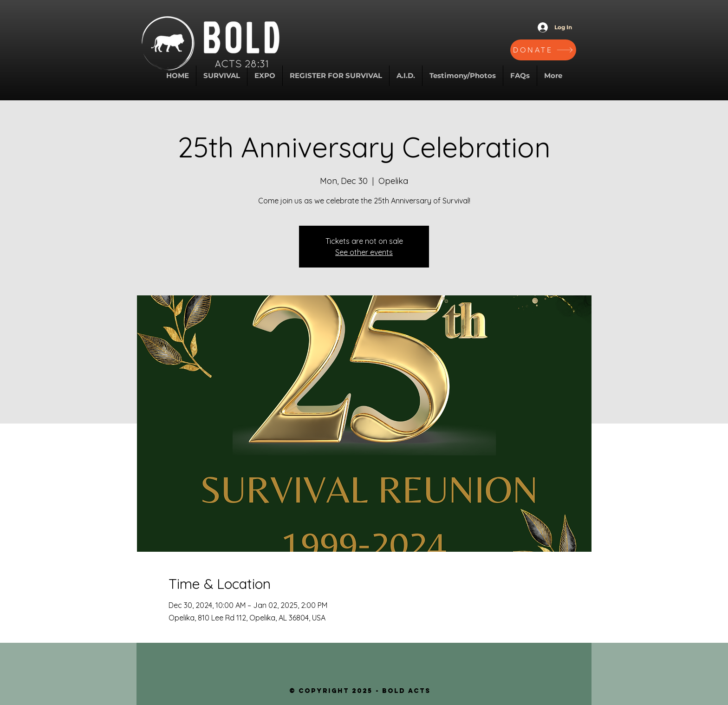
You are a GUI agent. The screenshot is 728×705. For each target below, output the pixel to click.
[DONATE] (543, 50)
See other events (364, 252)
